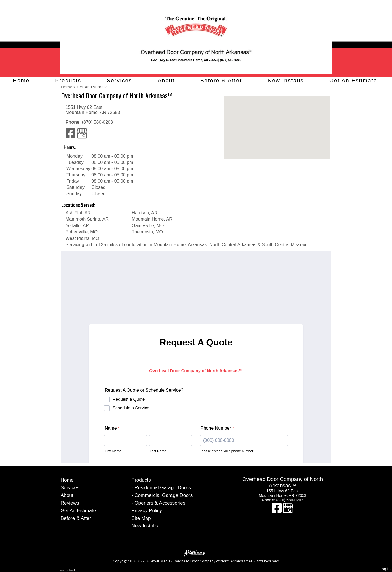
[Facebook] (71, 136)
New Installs (285, 80)
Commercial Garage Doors (164, 495)
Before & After (221, 80)
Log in (385, 569)
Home (21, 80)
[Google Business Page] (82, 136)
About (166, 80)
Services (119, 80)
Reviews (70, 503)
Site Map (141, 518)
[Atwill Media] (196, 553)
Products (68, 80)
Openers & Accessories (160, 503)
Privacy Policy (147, 510)
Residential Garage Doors (163, 487)
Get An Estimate (353, 80)
